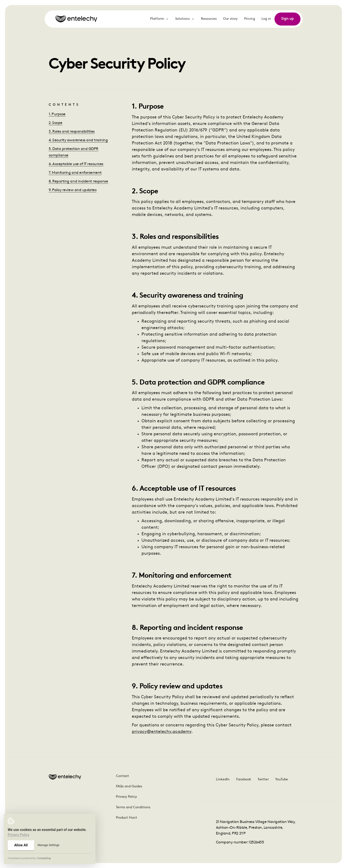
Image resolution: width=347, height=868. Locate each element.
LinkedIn (223, 780)
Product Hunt (127, 818)
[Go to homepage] (76, 19)
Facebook (244, 780)
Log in (266, 19)
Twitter (263, 780)
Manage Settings (49, 845)
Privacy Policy (126, 797)
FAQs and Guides (129, 786)
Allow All (21, 845)
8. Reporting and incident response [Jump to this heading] (78, 182)
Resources (209, 19)
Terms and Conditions (133, 807)
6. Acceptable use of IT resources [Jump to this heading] (76, 164)
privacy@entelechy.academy (162, 732)
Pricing (250, 19)
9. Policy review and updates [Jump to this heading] (73, 190)
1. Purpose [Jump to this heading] (57, 114)
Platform (160, 19)
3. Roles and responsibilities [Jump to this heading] (72, 132)
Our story (230, 19)
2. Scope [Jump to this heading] (56, 123)
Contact (122, 776)
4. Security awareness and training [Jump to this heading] (78, 140)
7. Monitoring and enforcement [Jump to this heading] (75, 173)
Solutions (185, 19)
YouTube (282, 780)
